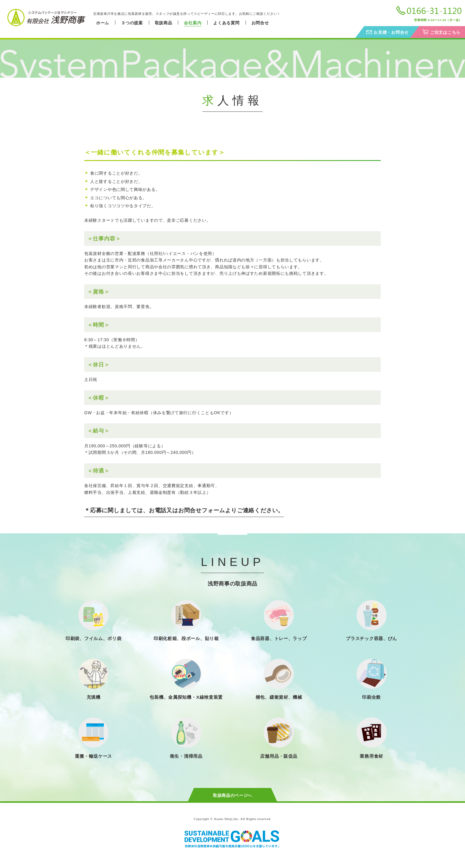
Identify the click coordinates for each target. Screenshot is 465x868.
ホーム (103, 23)
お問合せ (260, 23)
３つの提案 (132, 23)
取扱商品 (164, 23)
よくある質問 (226, 23)
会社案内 (193, 23)
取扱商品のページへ (232, 795)
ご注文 (445, 32)
